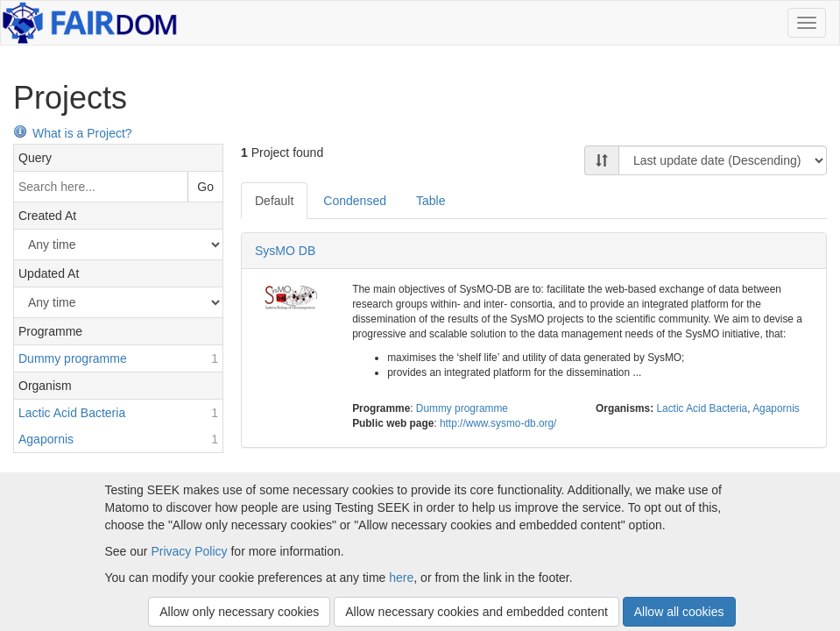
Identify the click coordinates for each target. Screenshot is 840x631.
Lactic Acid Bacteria (702, 408)
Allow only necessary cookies (239, 612)
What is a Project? (73, 133)
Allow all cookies (679, 612)
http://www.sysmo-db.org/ (498, 423)
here (401, 578)
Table (431, 201)
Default (274, 201)
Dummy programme (462, 408)
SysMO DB (285, 251)
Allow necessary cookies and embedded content (476, 612)
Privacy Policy (189, 551)
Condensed (355, 201)
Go (205, 187)
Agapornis (776, 408)
